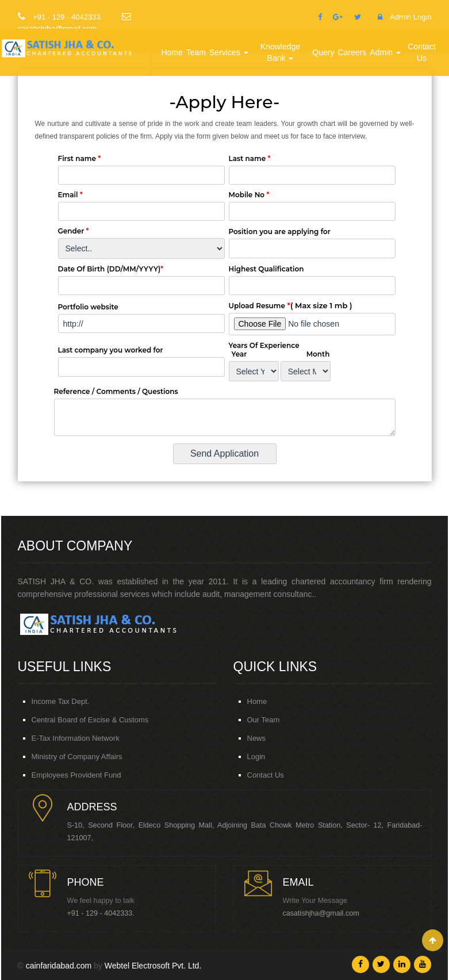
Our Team (264, 720)
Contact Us (421, 52)
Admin (385, 52)
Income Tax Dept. (61, 701)
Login (256, 757)
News (257, 738)
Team (195, 52)
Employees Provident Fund (76, 775)
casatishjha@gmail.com (321, 913)
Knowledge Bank (280, 52)
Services (228, 52)
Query (324, 52)
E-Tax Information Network (76, 738)
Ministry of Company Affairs (77, 757)
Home (172, 52)
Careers (352, 52)
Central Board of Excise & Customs (90, 720)
